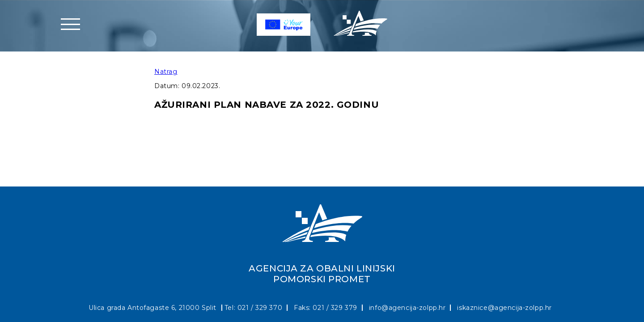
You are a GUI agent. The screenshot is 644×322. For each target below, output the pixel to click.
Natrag (166, 72)
